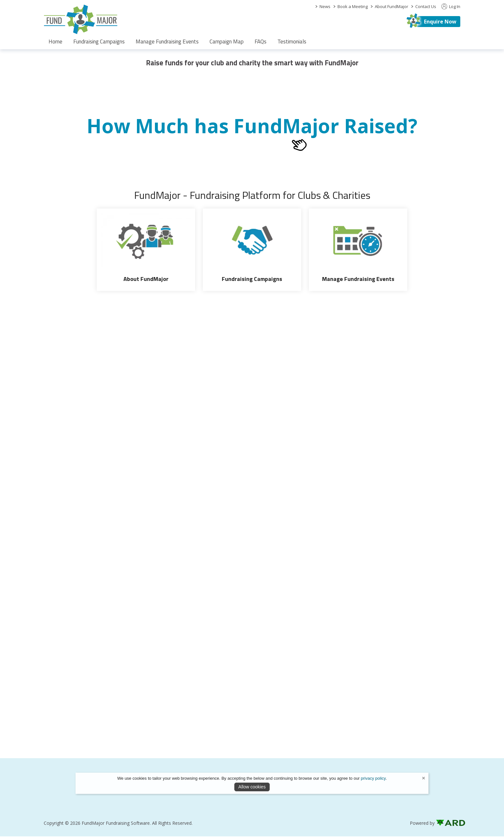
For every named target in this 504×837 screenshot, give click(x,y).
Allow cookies (252, 787)
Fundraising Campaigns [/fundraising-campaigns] (99, 42)
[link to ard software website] (448, 824)
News (325, 6)
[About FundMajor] (146, 250)
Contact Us (426, 6)
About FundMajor (392, 6)
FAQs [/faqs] (261, 42)
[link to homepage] (81, 19)
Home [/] (55, 42)
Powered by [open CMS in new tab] (422, 824)
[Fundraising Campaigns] (252, 250)
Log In (451, 6)
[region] (252, 60)
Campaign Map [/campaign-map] (227, 42)
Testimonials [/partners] (292, 42)
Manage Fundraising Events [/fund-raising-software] (167, 42)
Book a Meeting (353, 6)
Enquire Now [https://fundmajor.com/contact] (440, 22)
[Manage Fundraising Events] (358, 250)
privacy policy (373, 778)
